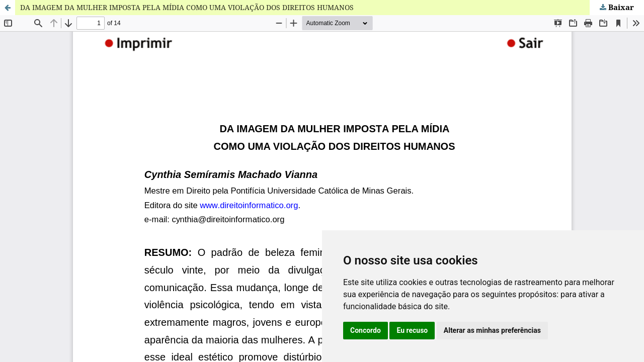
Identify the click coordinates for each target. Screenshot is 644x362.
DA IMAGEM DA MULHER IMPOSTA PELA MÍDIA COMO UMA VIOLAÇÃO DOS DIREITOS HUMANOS (187, 7)
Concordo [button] (366, 330)
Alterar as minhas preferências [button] (492, 330)
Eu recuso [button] (412, 330)
